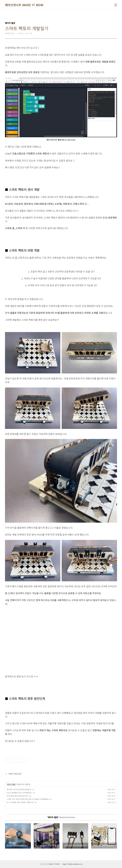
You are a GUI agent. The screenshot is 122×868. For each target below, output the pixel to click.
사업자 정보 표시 (13, 774)
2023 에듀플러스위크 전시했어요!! (19, 793)
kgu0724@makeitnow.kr (73, 864)
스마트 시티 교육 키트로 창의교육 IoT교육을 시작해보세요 (28, 799)
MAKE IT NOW (54, 864)
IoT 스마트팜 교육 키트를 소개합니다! (20, 802)
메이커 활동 (11, 784)
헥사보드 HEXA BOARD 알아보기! (19, 789)
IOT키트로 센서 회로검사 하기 (18, 796)
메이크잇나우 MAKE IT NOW (24, 5)
